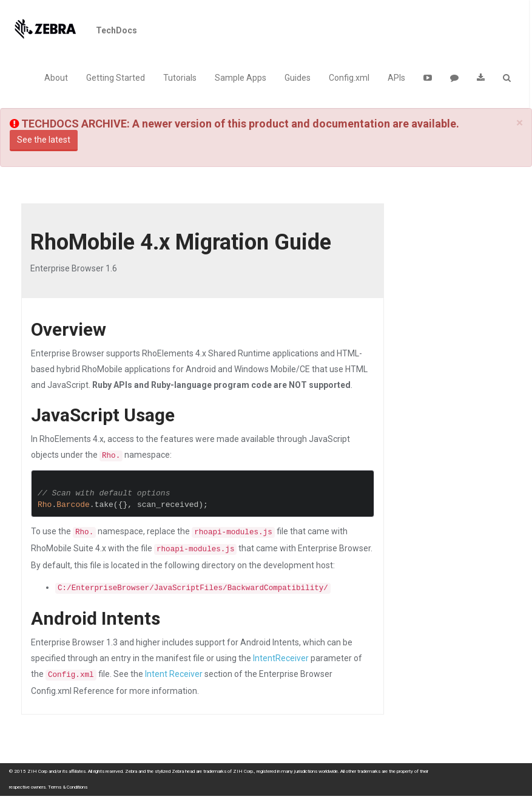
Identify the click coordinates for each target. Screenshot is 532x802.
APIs (396, 78)
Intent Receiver (174, 674)
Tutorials (180, 78)
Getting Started (116, 78)
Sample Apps (241, 78)
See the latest (44, 140)
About (56, 78)
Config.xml (349, 78)
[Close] (520, 123)
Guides (298, 78)
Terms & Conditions (68, 787)
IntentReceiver (281, 658)
